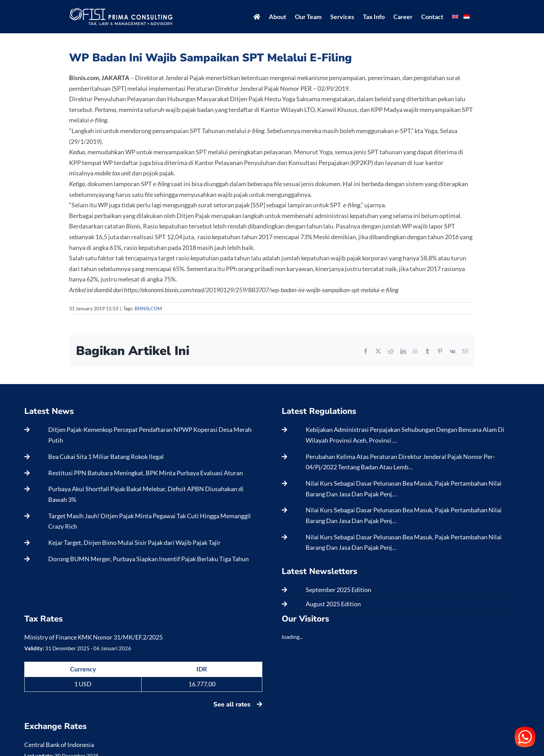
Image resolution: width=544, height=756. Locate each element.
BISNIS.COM (148, 308)
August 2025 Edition (333, 604)
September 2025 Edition (338, 590)
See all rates (238, 704)
